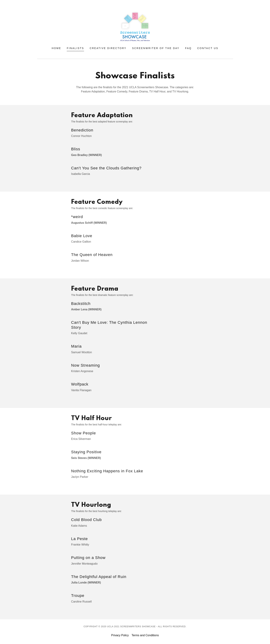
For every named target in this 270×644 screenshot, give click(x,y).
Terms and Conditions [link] (145, 635)
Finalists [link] (75, 48)
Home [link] (56, 48)
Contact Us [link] (208, 48)
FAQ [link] (188, 48)
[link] (135, 26)
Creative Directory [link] (108, 48)
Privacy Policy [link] (120, 635)
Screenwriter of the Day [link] (156, 48)
